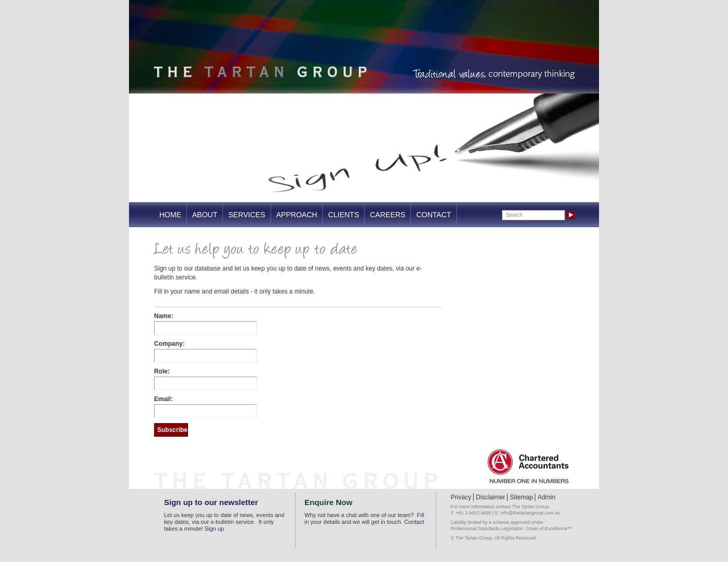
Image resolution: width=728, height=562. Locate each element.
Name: (164, 316)
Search (514, 215)
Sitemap (521, 497)
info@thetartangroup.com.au (531, 513)
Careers (388, 215)
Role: (162, 371)
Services (247, 215)
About (205, 215)
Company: (169, 344)
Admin (546, 497)
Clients (343, 215)
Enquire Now (328, 502)
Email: (163, 399)
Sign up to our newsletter (211, 502)
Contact (434, 215)
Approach (297, 215)
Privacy (461, 497)
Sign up (214, 529)
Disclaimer (490, 497)
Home (170, 215)
